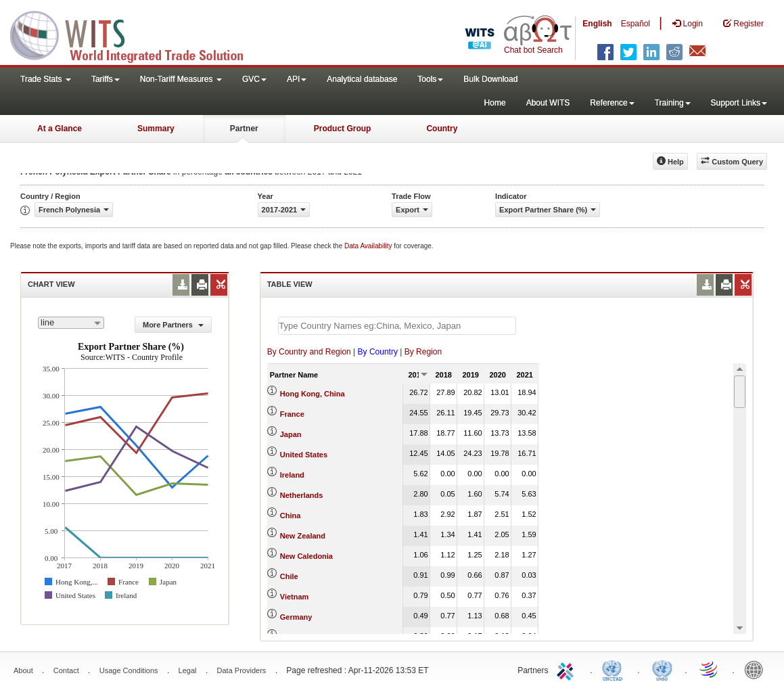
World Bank (757, 669)
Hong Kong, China (313, 394)
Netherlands (302, 495)
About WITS (548, 103)
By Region (423, 352)
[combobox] (71, 323)
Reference (612, 103)
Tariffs (106, 79)
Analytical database (362, 79)
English (597, 24)
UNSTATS (662, 669)
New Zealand (303, 536)
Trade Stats (46, 79)
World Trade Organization (710, 669)
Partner (244, 129)
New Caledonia (306, 556)
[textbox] (397, 326)
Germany (296, 617)
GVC (254, 79)
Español (636, 24)
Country (442, 129)
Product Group (343, 129)
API (297, 79)
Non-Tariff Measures (181, 79)
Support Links (739, 103)
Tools (430, 79)
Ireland (292, 475)
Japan (291, 434)
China (291, 516)
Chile (289, 576)
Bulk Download (490, 79)
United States (304, 455)
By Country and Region (309, 352)
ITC (568, 669)
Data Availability (369, 246)
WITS (135, 34)
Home (495, 103)
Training (673, 103)
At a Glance (60, 129)
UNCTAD (615, 669)
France (292, 414)
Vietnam (295, 597)
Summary (156, 129)
